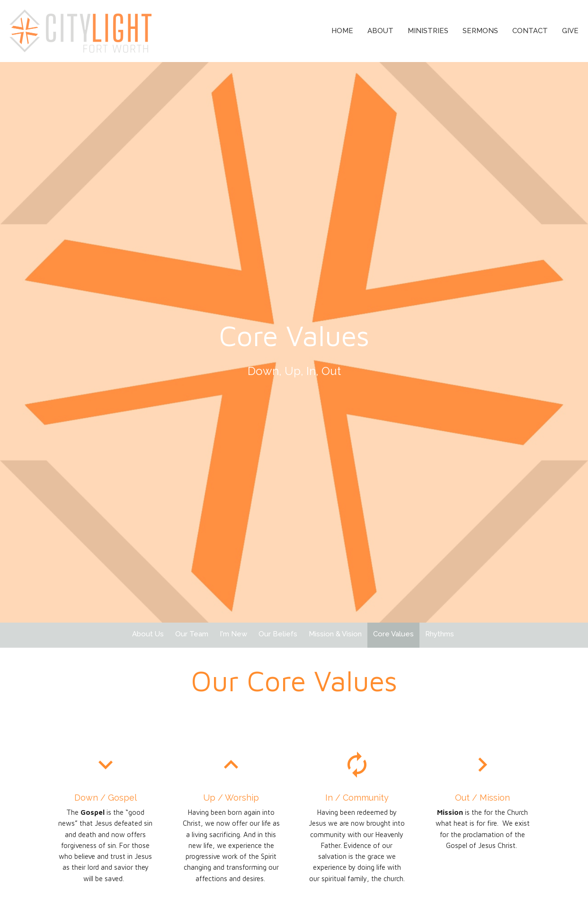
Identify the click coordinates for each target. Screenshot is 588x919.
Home (342, 31)
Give (570, 31)
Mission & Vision (335, 634)
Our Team (192, 634)
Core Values (393, 634)
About (380, 31)
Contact (530, 31)
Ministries (428, 31)
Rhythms (440, 634)
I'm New (233, 634)
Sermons (480, 31)
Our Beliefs (278, 634)
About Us (148, 634)
